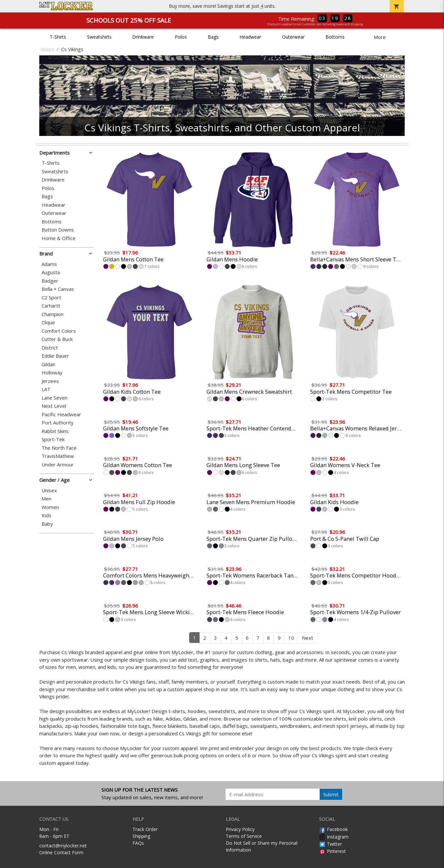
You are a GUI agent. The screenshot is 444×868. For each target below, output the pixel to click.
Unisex (49, 491)
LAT (46, 389)
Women (50, 507)
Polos (181, 37)
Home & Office (59, 238)
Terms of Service (244, 836)
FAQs (138, 843)
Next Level (54, 406)
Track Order (145, 829)
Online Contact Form (61, 852)
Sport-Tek (53, 439)
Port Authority (58, 423)
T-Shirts (58, 37)
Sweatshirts (99, 37)
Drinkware (143, 37)
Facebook (333, 829)
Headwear (250, 37)
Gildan (48, 364)
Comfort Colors (59, 331)
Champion (53, 314)
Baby (47, 524)
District (50, 348)
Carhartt (51, 306)
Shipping (141, 836)
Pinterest (332, 851)
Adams (49, 264)
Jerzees (50, 381)
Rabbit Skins (55, 431)
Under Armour (58, 465)
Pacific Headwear (61, 415)
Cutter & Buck (57, 339)
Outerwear (293, 37)
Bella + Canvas (58, 289)
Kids (46, 515)
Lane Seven (54, 398)
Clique (48, 322)
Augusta (51, 272)
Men (46, 499)
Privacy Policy (240, 829)
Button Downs (58, 230)
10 (291, 638)
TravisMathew (58, 456)
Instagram (334, 837)
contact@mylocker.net (63, 846)
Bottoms (335, 37)
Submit (331, 794)
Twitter (330, 844)
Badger (50, 281)
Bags (213, 37)
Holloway (52, 373)
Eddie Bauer (55, 356)
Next (308, 638)
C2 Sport (51, 298)
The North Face (59, 448)
